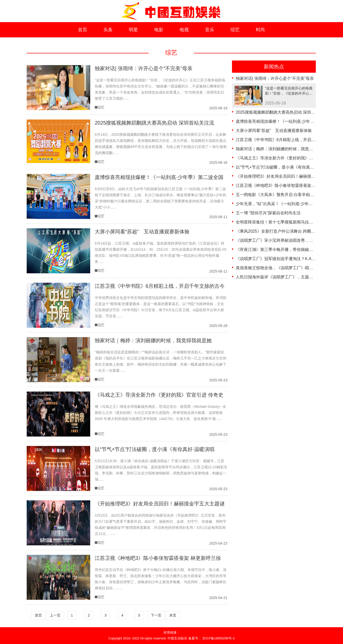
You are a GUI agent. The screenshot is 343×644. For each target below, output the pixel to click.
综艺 (235, 30)
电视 (184, 30)
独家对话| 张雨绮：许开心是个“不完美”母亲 (275, 78)
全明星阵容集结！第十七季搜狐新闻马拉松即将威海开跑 (287, 222)
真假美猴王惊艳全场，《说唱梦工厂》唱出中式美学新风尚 (289, 268)
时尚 (260, 30)
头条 (108, 30)
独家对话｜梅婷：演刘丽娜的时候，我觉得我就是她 (283, 149)
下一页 (156, 615)
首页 (83, 30)
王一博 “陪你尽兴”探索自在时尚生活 (268, 213)
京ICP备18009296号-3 (218, 638)
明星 (133, 30)
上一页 (55, 615)
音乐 (210, 30)
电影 (159, 30)
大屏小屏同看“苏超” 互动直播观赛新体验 (274, 131)
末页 (173, 615)
